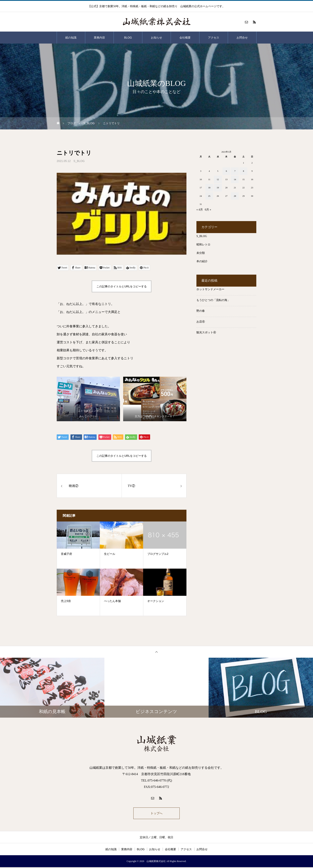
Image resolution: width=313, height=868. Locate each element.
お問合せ (242, 38)
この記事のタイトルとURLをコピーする (122, 286)
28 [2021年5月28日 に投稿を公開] (235, 196)
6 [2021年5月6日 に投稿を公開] (226, 171)
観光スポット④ (206, 332)
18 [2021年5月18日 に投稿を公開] (209, 188)
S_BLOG (79, 161)
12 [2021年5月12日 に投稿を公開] (218, 179)
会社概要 (185, 38)
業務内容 (99, 38)
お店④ (201, 322)
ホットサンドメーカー (210, 289)
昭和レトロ (203, 245)
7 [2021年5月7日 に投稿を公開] (235, 171)
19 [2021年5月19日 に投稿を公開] (218, 188)
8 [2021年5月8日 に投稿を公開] (244, 171)
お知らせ (156, 38)
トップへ (156, 814)
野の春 (201, 311)
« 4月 (200, 210)
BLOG (128, 38)
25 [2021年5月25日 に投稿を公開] (209, 196)
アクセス (214, 38)
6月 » (208, 210)
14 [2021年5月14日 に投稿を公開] (235, 179)
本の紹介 (202, 261)
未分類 (201, 253)
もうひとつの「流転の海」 (213, 300)
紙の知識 (71, 38)
